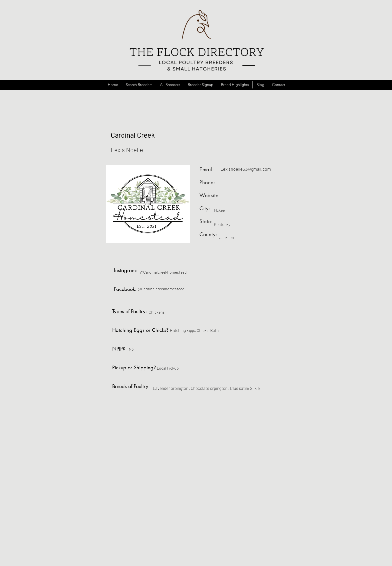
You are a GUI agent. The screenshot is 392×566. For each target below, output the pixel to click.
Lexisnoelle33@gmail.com (246, 169)
